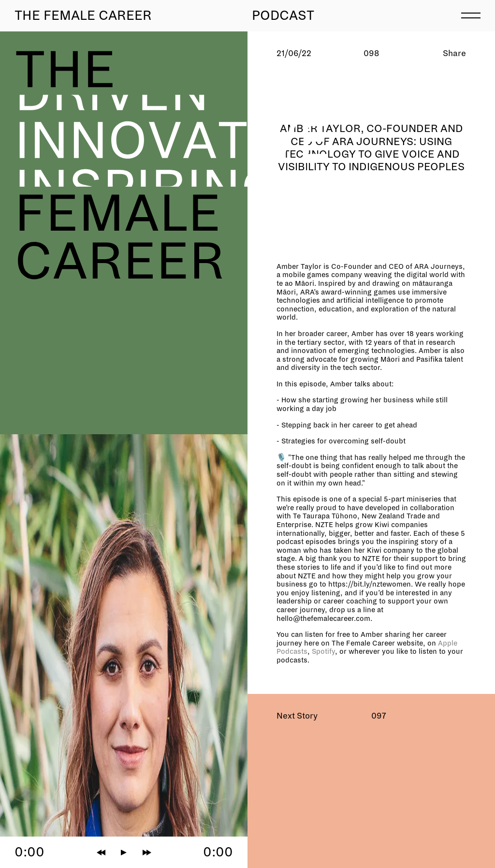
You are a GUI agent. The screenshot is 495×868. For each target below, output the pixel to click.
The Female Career (83, 15)
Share (454, 53)
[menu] (471, 15)
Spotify (323, 651)
